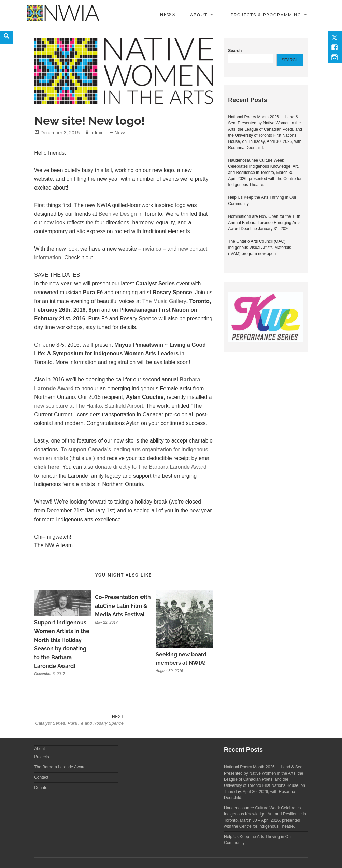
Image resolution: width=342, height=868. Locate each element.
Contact (41, 777)
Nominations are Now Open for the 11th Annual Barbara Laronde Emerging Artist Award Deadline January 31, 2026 (265, 223)
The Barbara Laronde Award (60, 767)
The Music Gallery (164, 301)
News (168, 15)
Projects (41, 757)
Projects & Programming (266, 15)
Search (235, 51)
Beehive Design (118, 214)
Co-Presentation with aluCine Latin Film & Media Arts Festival (123, 606)
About (199, 15)
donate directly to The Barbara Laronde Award (150, 467)
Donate (41, 788)
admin (97, 133)
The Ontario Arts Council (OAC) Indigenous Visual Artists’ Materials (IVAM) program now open (260, 248)
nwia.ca (152, 249)
